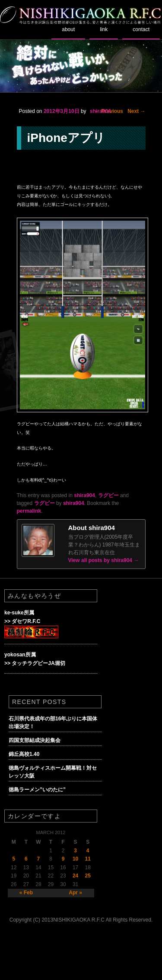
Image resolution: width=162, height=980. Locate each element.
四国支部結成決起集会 (35, 740)
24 (75, 876)
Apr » (75, 893)
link (104, 29)
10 (75, 859)
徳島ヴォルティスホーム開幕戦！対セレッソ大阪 (53, 772)
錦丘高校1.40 (24, 754)
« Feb (26, 893)
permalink (29, 511)
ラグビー (108, 495)
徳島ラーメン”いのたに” (37, 790)
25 (88, 876)
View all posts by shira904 (104, 560)
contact (141, 29)
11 (88, 859)
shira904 (100, 111)
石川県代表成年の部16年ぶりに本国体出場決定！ (53, 723)
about (68, 29)
